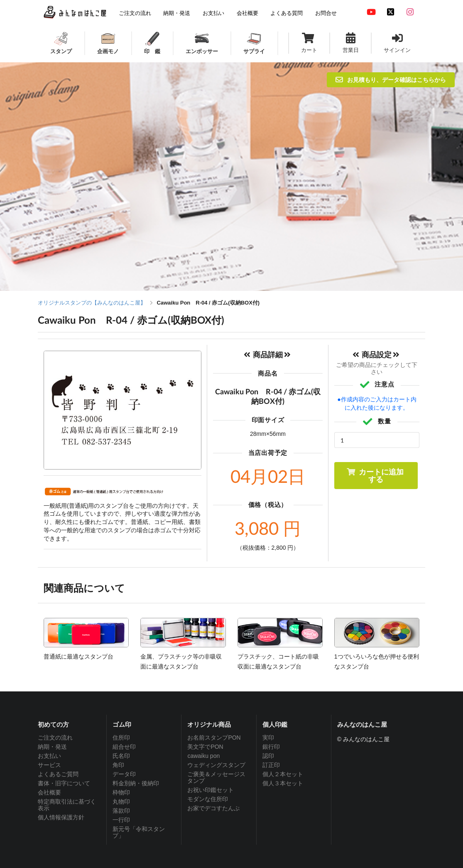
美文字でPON (205, 747)
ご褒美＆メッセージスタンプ (216, 777)
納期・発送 (52, 747)
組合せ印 (124, 747)
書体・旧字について (64, 783)
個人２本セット (283, 774)
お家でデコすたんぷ (213, 808)
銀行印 (271, 747)
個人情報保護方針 (61, 817)
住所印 (121, 738)
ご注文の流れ (55, 738)
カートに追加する (375, 475)
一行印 (121, 820)
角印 (118, 765)
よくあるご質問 (58, 774)
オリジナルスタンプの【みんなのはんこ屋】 (92, 303)
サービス (49, 765)
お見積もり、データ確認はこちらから (391, 80)
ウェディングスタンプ (216, 765)
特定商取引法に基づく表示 (67, 805)
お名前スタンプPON (214, 738)
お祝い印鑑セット (211, 790)
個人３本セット (283, 783)
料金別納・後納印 (136, 783)
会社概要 (49, 792)
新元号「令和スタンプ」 (139, 832)
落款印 (121, 811)
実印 (268, 738)
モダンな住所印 (208, 799)
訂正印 (271, 765)
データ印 (124, 774)
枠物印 (121, 792)
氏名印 (121, 756)
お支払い (49, 756)
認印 (268, 756)
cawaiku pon (203, 756)
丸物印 (121, 802)
